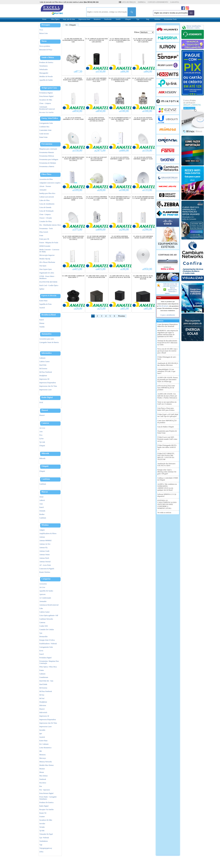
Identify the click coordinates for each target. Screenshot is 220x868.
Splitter (42, 289)
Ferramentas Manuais (47, 152)
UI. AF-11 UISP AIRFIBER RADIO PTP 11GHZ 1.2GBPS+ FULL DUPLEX (73, 80)
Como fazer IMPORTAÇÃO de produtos (167, 422)
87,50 (78, 71)
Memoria (43, 755)
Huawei (45, 410)
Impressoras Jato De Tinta (48, 386)
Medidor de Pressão (46, 76)
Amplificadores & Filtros (48, 533)
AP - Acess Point (45, 565)
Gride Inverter (44, 134)
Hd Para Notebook (46, 372)
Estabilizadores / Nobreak (48, 644)
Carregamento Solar (46, 123)
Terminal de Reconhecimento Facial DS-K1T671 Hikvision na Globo (167, 343)
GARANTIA (175, 2)
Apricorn (42, 594)
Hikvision (43, 705)
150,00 (101, 71)
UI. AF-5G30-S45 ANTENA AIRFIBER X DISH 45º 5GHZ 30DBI (143, 159)
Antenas (42, 537)
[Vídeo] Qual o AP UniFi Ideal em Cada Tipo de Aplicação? (168, 415)
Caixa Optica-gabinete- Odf (49, 615)
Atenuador (43, 190)
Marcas (45, 492)
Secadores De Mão (46, 100)
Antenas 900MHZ (46, 541)
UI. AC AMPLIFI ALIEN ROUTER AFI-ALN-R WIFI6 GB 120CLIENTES (97, 40)
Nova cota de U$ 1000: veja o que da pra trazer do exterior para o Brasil (167, 351)
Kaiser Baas (43, 301)
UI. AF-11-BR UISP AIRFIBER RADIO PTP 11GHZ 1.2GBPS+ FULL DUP (96, 80)
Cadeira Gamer (45, 362)
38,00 (125, 269)
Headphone (43, 376)
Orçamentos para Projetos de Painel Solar (167, 432)
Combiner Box (44, 127)
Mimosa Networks (46, 762)
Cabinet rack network (47, 197)
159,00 (147, 150)
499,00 (101, 229)
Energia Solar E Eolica (47, 640)
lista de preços (164, 306)
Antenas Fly (43, 548)
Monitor (42, 769)
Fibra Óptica (55, 19)
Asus (41, 504)
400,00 (124, 150)
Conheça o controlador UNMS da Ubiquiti (168, 479)
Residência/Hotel (49, 315)
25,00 (101, 309)
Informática (47, 353)
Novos (44, 41)
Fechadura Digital (45, 658)
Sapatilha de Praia (46, 304)
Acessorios (43, 584)
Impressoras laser (84, 19)
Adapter (42, 530)
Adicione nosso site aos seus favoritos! (170, 285)
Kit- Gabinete (44, 744)
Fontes (42, 670)
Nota (159, 297)
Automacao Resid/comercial (49, 605)
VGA (41, 30)
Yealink (42, 327)
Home (44, 19)
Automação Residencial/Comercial (47, 108)
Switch (118, 19)
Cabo (41, 608)
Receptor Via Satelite (47, 112)
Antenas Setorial (45, 562)
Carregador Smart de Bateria (49, 342)
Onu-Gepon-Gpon (46, 269)
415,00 (77, 269)
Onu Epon (43, 266)
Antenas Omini (45, 555)
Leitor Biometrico (45, 748)
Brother (42, 514)
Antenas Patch (44, 558)
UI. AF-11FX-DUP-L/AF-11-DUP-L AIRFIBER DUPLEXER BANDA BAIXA (143, 80)
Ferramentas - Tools (46, 228)
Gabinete (42, 358)
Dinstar (42, 323)
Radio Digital (47, 398)
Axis (41, 432)
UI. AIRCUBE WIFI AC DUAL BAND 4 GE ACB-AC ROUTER (120, 277)
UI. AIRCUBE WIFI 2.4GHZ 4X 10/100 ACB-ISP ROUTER (96, 277)
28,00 (101, 190)
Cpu (41, 633)
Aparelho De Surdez (46, 591)
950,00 (147, 269)
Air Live (42, 428)
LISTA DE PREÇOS (129, 2)
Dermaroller (44, 637)
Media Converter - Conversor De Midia (49, 251)
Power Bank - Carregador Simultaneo (48, 798)
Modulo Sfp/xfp (45, 259)
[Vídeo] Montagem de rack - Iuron (167, 358)
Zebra (41, 852)
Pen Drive (43, 783)
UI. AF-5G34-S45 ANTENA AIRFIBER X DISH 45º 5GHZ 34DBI (73, 198)
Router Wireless (45, 572)
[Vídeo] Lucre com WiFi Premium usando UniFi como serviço (167, 439)
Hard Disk (43, 365)
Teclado (42, 827)
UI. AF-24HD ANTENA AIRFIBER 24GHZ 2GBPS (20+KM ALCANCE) (96, 119)
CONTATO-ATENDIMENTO (158, 2)
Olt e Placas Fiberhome (47, 262)
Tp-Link (42, 442)
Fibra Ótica (46, 174)
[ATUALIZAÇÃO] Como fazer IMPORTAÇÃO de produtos (166, 388)
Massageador (44, 73)
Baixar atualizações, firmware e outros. (171, 291)
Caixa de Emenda (45, 207)
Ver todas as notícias (164, 513)
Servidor (42, 824)
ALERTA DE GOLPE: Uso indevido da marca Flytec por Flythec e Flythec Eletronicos (167, 396)
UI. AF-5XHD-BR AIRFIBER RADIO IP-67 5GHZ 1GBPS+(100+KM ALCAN (96, 238)
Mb (41, 751)
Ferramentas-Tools (170, 19)
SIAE (41, 402)
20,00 (78, 309)
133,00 (147, 190)
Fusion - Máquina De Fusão (49, 243)
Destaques (46, 25)
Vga (138, 19)
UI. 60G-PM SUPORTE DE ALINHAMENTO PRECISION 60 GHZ (73, 40)
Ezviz (41, 651)
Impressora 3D (44, 379)
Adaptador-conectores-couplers (50, 183)
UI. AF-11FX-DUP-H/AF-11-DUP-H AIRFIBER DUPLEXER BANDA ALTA (120, 80)
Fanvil (42, 320)
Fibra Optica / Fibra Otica (48, 667)
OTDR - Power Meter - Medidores (47, 277)
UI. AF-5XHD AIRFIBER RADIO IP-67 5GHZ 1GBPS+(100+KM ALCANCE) (73, 238)
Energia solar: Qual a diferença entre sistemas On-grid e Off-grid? (167, 472)
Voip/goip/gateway (46, 848)
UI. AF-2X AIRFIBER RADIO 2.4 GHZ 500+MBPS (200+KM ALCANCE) (120, 119)
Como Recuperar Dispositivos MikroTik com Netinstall (168, 325)
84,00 (125, 71)
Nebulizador (44, 69)
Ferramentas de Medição (48, 163)
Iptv (41, 734)
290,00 (124, 229)
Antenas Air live (45, 544)
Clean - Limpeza (45, 214)
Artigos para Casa (49, 88)
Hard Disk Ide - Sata (46, 681)
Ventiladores (44, 841)
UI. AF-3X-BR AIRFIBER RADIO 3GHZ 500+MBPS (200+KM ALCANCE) (73, 159)
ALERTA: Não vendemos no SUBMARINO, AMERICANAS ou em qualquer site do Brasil (167, 487)
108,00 (124, 190)
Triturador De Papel (46, 834)
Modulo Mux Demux (47, 765)
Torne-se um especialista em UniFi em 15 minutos (167, 403)
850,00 (77, 111)
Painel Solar (43, 137)
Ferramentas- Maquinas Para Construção (49, 662)
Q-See (42, 439)
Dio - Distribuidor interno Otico (50, 225)
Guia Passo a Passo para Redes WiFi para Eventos (166, 409)
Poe (41, 786)
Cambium (46, 479)
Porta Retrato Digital (46, 96)
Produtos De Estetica (47, 802)
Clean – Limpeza (45, 103)
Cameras (45, 423)
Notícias (160, 321)
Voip (147, 19)
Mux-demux (44, 776)
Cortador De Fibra (46, 221)
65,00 (125, 309)
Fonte (41, 236)
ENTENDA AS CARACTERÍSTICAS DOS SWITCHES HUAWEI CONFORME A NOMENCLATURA (167, 504)
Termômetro (44, 66)
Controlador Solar (45, 130)
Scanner (42, 817)
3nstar (41, 497)
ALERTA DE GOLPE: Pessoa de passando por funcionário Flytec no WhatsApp (168, 380)
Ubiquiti (128, 19)
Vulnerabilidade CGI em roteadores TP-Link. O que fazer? (166, 371)
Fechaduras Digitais (46, 93)
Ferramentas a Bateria (47, 166)
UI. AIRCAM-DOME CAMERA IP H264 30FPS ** (73, 277)
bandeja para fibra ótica (47, 193)
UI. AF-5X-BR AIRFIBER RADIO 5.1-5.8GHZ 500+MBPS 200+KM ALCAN (143, 198)
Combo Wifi (44, 626)
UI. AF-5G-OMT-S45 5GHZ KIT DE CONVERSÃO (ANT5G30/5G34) (96, 159)
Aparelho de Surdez (46, 80)
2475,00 (100, 150)
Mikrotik (45, 453)
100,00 (124, 111)
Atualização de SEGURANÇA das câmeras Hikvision (168, 364)
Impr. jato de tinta (69, 19)
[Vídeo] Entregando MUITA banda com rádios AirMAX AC (167, 447)
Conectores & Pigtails (47, 569)
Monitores (97, 19)
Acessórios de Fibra (46, 179)
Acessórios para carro (47, 339)
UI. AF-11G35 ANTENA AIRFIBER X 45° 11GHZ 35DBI (73, 119)
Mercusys (43, 758)
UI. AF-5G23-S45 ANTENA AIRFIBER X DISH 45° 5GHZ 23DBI (120, 159)
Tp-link (42, 831)
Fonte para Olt (44, 239)
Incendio (42, 730)
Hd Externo (43, 369)
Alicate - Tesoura (45, 186)
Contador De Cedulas (47, 630)
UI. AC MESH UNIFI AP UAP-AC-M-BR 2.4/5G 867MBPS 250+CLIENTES (143, 40)
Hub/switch (43, 712)
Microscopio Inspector (47, 255)
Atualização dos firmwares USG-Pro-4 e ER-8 (166, 465)
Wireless (157, 19)
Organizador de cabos (47, 273)
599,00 (77, 190)
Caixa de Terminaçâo (47, 211)
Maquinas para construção (48, 149)
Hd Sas (42, 695)
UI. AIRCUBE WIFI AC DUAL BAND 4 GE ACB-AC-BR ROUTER (143, 277)
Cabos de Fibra (45, 200)
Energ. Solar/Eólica (50, 118)
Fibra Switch (44, 232)
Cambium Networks (46, 619)
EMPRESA (142, 2)
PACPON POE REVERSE (48, 282)
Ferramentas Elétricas (47, 156)
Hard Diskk (43, 684)
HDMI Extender (45, 246)
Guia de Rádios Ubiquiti (166, 427)
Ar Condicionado (45, 598)
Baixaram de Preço (46, 50)
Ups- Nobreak (44, 838)
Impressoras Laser (46, 390)
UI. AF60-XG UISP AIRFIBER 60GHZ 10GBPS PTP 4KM (143, 237)
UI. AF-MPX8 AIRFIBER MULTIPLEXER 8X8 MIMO (120, 237)
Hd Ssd (42, 698)
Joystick (42, 308)
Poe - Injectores (45, 790)
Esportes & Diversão (49, 296)
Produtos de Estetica (46, 62)
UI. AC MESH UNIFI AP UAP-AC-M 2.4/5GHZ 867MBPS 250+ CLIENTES (120, 40)
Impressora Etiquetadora (48, 383)
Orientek (42, 511)
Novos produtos (45, 46)
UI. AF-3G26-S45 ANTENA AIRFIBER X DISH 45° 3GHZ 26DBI (143, 119)
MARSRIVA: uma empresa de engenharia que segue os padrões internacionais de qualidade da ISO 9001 (168, 334)
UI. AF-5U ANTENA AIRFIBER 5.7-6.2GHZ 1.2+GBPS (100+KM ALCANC (96, 198)
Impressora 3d (44, 716)
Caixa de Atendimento (47, 204)
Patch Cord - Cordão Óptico (49, 285)
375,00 (77, 229)
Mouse (42, 772)
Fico (41, 435)
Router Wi (43, 813)
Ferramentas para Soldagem (49, 159)
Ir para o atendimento (168, 315)
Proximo (122, 316)
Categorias (46, 579)
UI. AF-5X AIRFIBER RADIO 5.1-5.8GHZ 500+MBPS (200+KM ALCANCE (120, 198)
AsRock (42, 500)
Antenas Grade (44, 551)
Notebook (43, 779)
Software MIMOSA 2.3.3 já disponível (167, 495)
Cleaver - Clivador (46, 218)
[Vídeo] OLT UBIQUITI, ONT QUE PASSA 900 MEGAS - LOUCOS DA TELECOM (166, 456)
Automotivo (47, 334)
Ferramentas (47, 144)
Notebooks (108, 19)
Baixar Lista (44, 33)
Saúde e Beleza (48, 58)
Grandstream (44, 677)
